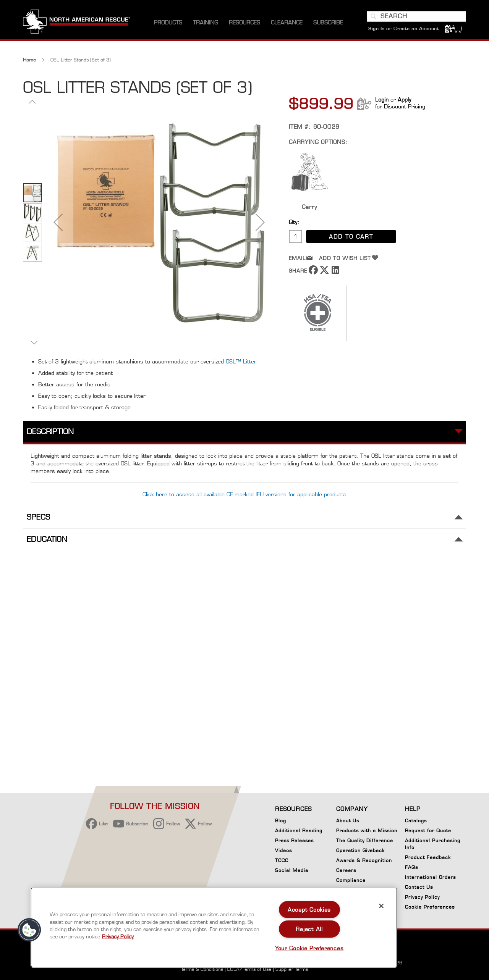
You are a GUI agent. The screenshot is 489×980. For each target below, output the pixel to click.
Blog (281, 821)
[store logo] (76, 23)
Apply (404, 99)
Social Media (292, 870)
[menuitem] (168, 23)
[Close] (381, 906)
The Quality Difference (365, 840)
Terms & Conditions (202, 969)
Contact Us (419, 887)
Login (382, 99)
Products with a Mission (367, 831)
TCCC (282, 860)
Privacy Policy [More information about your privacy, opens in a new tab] (118, 936)
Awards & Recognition (364, 860)
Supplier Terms (292, 969)
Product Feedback (428, 857)
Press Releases (294, 840)
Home (29, 60)
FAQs (411, 867)
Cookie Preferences (430, 908)
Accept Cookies (309, 910)
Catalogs (416, 821)
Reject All (309, 929)
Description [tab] (50, 432)
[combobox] (416, 16)
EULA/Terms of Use (249, 969)
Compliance (351, 880)
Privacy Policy (422, 897)
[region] (214, 928)
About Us (348, 821)
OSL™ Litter (241, 361)
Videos (283, 850)
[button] (58, 222)
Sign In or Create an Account (404, 28)
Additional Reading (299, 831)
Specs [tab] (38, 517)
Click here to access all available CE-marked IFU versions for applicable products (244, 494)
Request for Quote (428, 831)
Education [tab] (47, 539)
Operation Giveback (360, 850)
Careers (346, 870)
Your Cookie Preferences (309, 948)
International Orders (430, 877)
